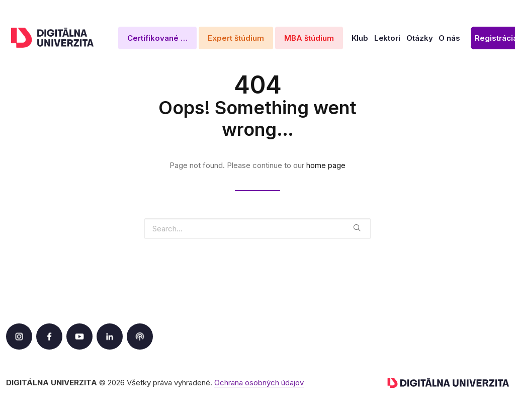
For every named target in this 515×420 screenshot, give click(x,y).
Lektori (387, 38)
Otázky (419, 38)
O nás (449, 38)
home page (326, 165)
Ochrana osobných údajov (259, 383)
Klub (360, 38)
